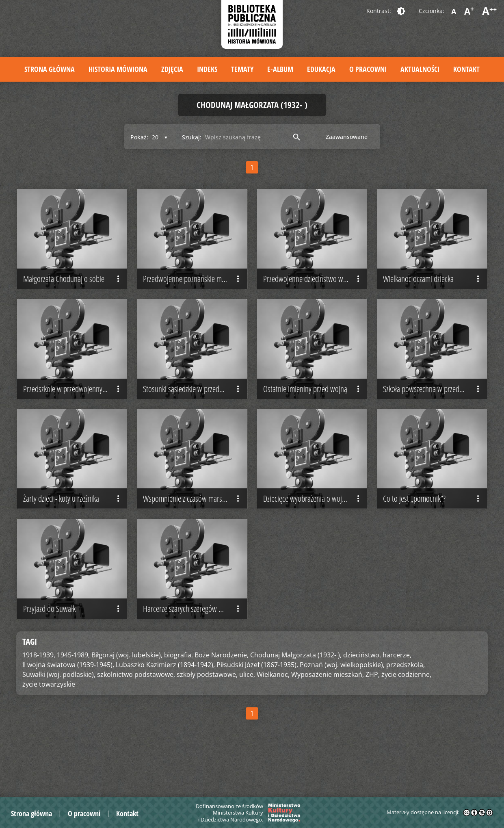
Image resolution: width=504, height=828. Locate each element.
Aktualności (420, 69)
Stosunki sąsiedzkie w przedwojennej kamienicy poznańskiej (195, 409)
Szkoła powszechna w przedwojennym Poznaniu (435, 409)
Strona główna (50, 69)
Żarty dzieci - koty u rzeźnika (73, 529)
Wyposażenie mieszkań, (328, 715)
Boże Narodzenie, (222, 695)
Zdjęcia (172, 69)
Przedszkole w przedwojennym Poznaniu (75, 409)
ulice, (247, 715)
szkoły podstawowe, (207, 715)
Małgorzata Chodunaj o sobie (73, 289)
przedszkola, (406, 705)
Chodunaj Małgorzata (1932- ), (296, 695)
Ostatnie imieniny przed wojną (313, 409)
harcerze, (397, 695)
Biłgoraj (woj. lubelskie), (127, 695)
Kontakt (466, 69)
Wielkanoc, (273, 715)
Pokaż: (139, 137)
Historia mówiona (118, 69)
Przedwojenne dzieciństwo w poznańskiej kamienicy (315, 289)
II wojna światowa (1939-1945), (68, 705)
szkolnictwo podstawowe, (136, 715)
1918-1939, (39, 695)
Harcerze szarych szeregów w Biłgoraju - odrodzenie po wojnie (195, 649)
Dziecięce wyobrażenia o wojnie (313, 529)
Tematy (242, 69)
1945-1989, (73, 695)
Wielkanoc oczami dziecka (433, 289)
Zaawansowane (347, 137)
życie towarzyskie (49, 724)
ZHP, (373, 715)
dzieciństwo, (362, 695)
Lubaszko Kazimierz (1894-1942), (165, 705)
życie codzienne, (406, 715)
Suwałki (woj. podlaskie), (59, 715)
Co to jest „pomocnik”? (433, 529)
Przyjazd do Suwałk (73, 649)
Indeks (207, 69)
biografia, (178, 695)
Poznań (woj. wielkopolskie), (342, 705)
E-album (280, 69)
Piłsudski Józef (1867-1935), (257, 705)
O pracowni (368, 69)
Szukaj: (192, 137)
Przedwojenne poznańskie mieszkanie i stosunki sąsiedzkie (195, 289)
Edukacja (321, 69)
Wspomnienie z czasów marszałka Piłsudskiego (195, 529)
